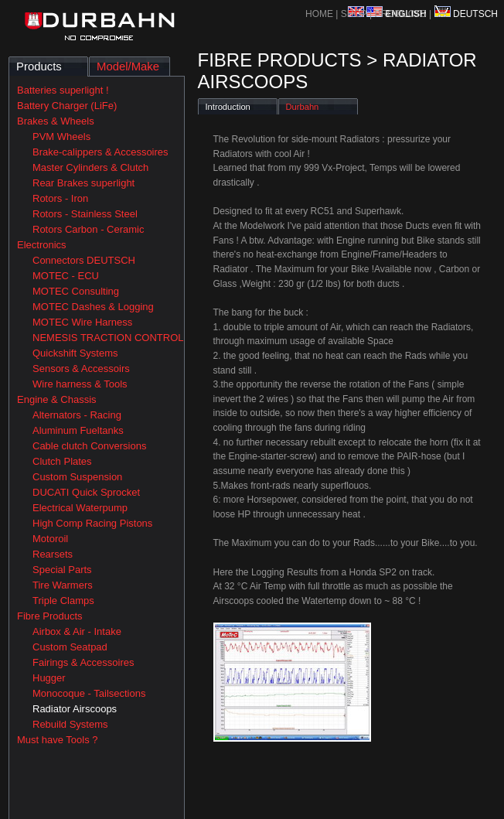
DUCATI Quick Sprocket (86, 492)
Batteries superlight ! (63, 90)
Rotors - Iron (60, 198)
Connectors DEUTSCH (84, 260)
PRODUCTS (400, 14)
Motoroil (50, 539)
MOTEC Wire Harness (82, 322)
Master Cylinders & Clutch (90, 167)
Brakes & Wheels (56, 121)
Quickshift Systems (75, 353)
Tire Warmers (63, 585)
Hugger (49, 678)
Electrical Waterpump (80, 508)
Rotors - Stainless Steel (85, 214)
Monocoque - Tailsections (89, 693)
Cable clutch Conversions (89, 446)
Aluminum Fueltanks (78, 430)
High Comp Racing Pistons (92, 523)
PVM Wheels (61, 136)
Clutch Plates (62, 461)
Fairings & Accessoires (83, 662)
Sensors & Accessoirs (81, 369)
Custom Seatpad (70, 647)
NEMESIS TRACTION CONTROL (108, 338)
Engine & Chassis (57, 399)
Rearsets (53, 554)
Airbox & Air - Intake (77, 631)
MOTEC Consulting (76, 291)
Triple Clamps (63, 601)
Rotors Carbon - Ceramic (89, 229)
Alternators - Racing (77, 415)
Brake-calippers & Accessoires (100, 152)
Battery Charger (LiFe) (67, 106)
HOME (319, 14)
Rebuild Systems (70, 724)
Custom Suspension (77, 477)
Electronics (42, 245)
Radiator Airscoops (75, 709)
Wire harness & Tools (80, 384)
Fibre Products (50, 616)
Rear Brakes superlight (83, 183)
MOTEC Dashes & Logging (93, 307)
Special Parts (62, 570)
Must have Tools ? (58, 740)
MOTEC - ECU (66, 276)
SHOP (355, 14)
